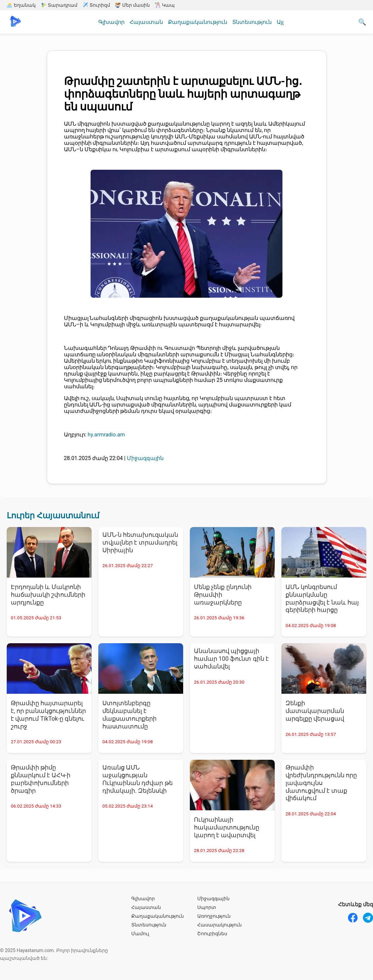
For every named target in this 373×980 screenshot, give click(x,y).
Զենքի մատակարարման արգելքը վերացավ (315, 711)
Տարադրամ (59, 5)
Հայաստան (146, 22)
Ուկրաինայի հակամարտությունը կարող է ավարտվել (227, 827)
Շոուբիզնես (212, 934)
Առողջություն (214, 916)
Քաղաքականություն (198, 22)
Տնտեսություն (252, 22)
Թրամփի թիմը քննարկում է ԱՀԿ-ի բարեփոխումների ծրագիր (41, 779)
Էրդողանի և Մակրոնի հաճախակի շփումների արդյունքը (48, 595)
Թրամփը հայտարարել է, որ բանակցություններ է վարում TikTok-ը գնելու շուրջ (48, 715)
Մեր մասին (132, 5)
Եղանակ (21, 5)
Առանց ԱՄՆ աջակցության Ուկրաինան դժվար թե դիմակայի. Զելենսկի (138, 779)
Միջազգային (213, 899)
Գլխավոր (111, 22)
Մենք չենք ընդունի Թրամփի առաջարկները (223, 595)
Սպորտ (207, 907)
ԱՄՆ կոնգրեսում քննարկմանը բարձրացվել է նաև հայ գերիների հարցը (322, 599)
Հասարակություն (219, 925)
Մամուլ (140, 934)
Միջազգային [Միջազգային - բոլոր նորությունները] (145, 458)
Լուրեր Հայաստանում (53, 516)
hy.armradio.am (106, 435)
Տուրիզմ (96, 5)
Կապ (165, 5)
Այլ (280, 22)
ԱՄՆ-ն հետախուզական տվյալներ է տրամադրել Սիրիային (140, 543)
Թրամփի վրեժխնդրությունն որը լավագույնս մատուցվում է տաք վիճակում (321, 783)
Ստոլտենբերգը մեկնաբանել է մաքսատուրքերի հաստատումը (129, 715)
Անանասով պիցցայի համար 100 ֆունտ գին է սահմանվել (231, 659)
